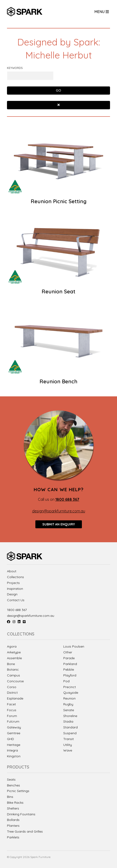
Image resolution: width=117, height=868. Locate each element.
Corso (12, 687)
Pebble (69, 669)
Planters (13, 826)
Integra (12, 750)
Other (68, 652)
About (12, 571)
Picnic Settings (18, 791)
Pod (66, 681)
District (12, 693)
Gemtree (14, 733)
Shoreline (70, 716)
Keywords (15, 68)
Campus (13, 675)
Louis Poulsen (74, 646)
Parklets (13, 837)
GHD (10, 739)
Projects (13, 583)
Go (59, 90)
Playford (70, 675)
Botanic (13, 669)
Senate (69, 710)
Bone (11, 664)
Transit (69, 739)
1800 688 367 (17, 610)
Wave (68, 750)
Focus (12, 710)
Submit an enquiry (59, 524)
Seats (11, 780)
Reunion (69, 698)
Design (12, 594)
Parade (69, 658)
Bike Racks (15, 803)
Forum (12, 716)
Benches (13, 785)
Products (18, 767)
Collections (15, 577)
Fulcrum (13, 721)
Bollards (13, 820)
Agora (12, 646)
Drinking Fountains (21, 814)
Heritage (14, 745)
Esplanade (15, 698)
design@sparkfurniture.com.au (59, 511)
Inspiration (15, 589)
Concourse (15, 681)
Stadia (68, 721)
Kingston (14, 756)
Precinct (70, 687)
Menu (102, 12)
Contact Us (16, 600)
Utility (68, 745)
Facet (11, 704)
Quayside (71, 693)
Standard (70, 727)
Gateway (14, 727)
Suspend (70, 733)
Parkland (70, 664)
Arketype (14, 652)
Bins (10, 797)
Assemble (14, 658)
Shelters (13, 808)
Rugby (68, 704)
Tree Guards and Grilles (25, 832)
